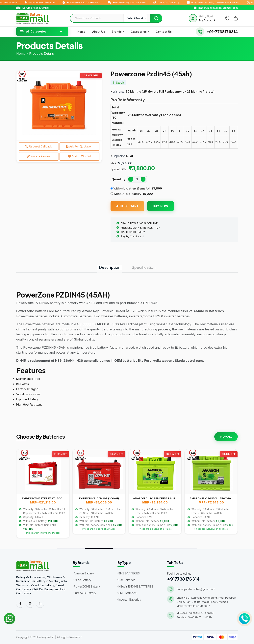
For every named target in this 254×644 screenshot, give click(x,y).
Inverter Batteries (130, 600)
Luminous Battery (85, 593)
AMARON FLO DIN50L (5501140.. (211, 498)
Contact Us (164, 32)
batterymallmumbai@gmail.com (196, 589)
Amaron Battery (84, 573)
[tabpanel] (59, 106)
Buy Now (161, 206)
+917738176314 (183, 579)
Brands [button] (117, 32)
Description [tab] (110, 267)
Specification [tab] (144, 267)
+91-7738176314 (222, 32)
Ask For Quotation (79, 146)
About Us (99, 32)
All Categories (33, 31)
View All (226, 437)
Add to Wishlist (79, 156)
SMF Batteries (127, 593)
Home (81, 32)
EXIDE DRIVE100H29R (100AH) (99, 498)
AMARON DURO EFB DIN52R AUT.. (155, 498)
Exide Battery (83, 580)
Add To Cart (127, 206)
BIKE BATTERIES (129, 573)
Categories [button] (139, 32)
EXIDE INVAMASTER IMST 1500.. (43, 498)
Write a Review (39, 156)
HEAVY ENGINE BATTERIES (136, 586)
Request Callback (39, 146)
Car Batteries (127, 580)
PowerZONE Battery (87, 586)
